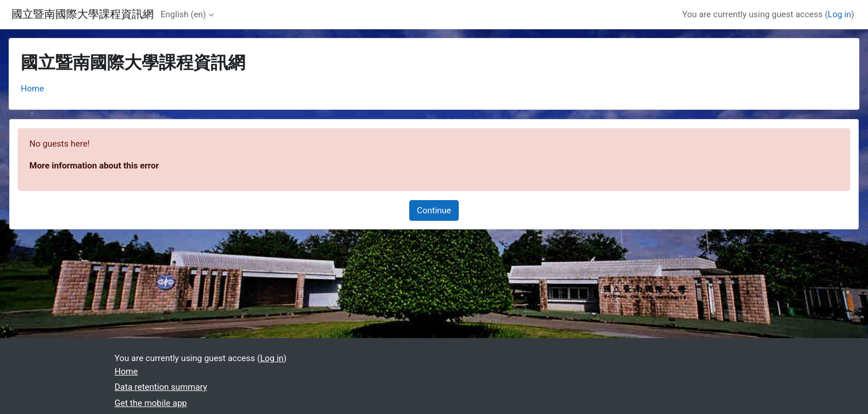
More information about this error (94, 166)
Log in (840, 14)
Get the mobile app (151, 403)
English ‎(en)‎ (183, 14)
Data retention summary (161, 387)
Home (32, 89)
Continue (434, 210)
